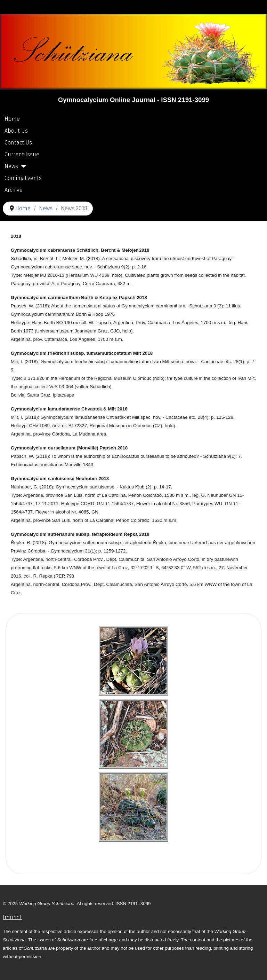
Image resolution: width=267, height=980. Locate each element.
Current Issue (22, 154)
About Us (16, 131)
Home (12, 119)
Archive (14, 190)
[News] (22, 166)
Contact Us (18, 143)
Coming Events (23, 178)
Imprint (12, 917)
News (11, 166)
